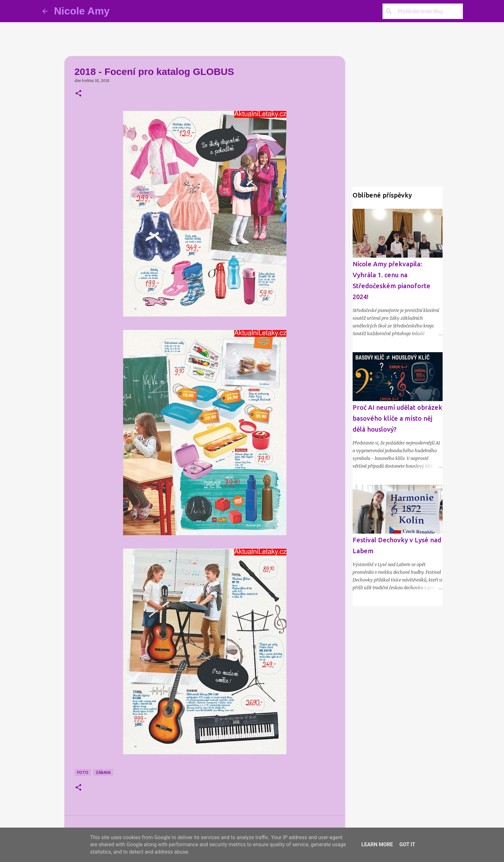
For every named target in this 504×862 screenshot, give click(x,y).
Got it (407, 844)
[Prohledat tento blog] (429, 11)
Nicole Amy (82, 11)
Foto (83, 772)
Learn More (377, 844)
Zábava (103, 772)
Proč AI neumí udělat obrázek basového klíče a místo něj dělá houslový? (397, 418)
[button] (78, 94)
